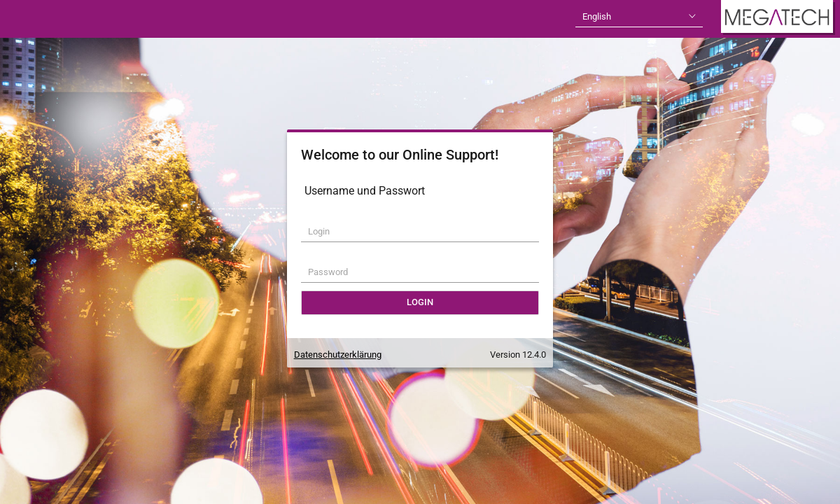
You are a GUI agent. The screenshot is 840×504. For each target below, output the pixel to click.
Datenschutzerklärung (338, 355)
